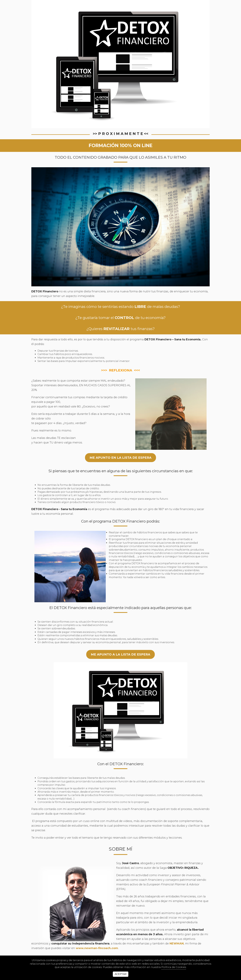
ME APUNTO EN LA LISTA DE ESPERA (120, 458)
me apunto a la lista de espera (120, 654)
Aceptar (121, 974)
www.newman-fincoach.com (97, 948)
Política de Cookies (174, 967)
